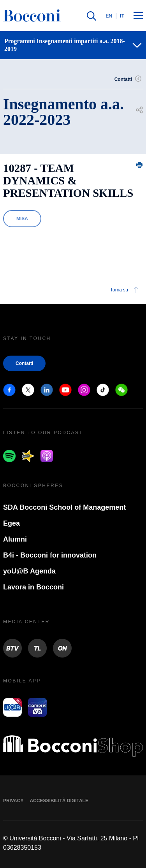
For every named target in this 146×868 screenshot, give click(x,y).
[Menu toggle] (138, 16)
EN (109, 16)
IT (122, 16)
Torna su (125, 290)
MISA (22, 219)
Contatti (129, 79)
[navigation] (73, 45)
